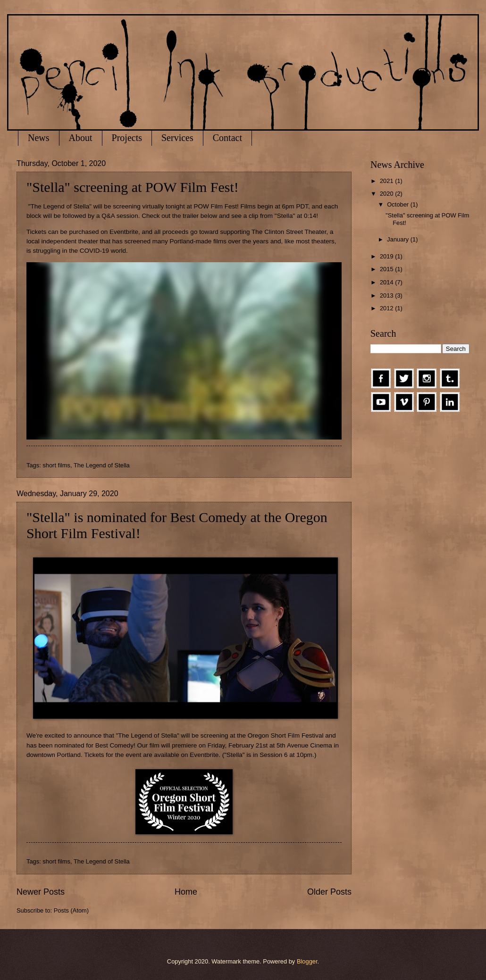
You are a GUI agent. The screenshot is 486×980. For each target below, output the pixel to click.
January (398, 239)
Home (186, 892)
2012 (387, 308)
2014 (387, 282)
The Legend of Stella (102, 465)
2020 (387, 194)
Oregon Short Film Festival (286, 735)
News (39, 138)
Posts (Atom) (71, 910)
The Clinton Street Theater (289, 232)
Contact (227, 138)
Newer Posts (41, 892)
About (81, 138)
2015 (387, 269)
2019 (387, 256)
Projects (127, 138)
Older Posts (329, 892)
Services (177, 138)
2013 (387, 295)
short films (56, 465)
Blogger (307, 961)
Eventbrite (124, 232)
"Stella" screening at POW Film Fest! (133, 187)
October (398, 204)
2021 (387, 181)
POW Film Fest (215, 206)
